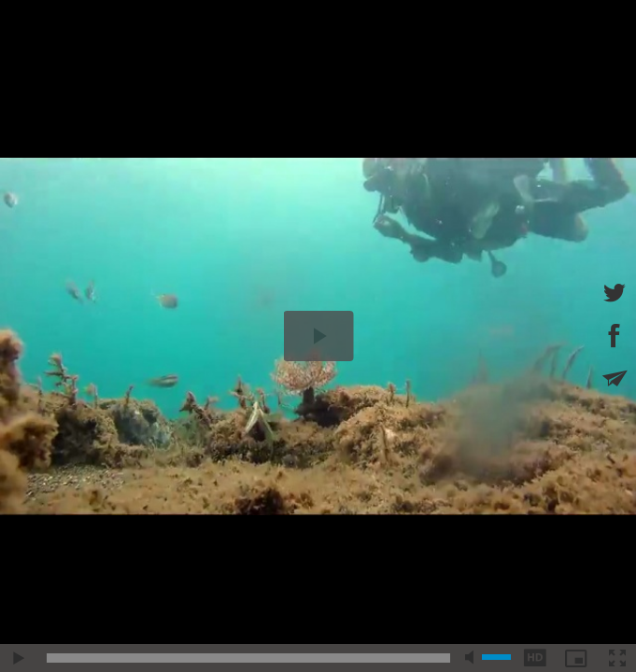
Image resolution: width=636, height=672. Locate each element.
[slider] (248, 658)
